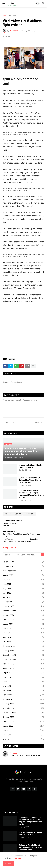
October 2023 (23, 664)
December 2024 (23, 611)
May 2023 (23, 686)
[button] (3, 4)
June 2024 (23, 633)
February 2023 (23, 699)
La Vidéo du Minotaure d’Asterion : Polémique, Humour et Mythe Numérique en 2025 (31, 494)
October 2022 (23, 717)
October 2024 (23, 615)
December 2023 (23, 655)
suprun (6, 525)
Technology (29, 514)
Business (8, 514)
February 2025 (23, 602)
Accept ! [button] (8, 863)
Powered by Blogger (12, 520)
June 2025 (23, 584)
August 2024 (23, 624)
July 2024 (23, 628)
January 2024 (23, 651)
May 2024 (23, 637)
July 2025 (23, 580)
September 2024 (23, 620)
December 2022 (23, 708)
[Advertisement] (23, 331)
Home (5, 16)
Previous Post (9, 423)
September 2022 (23, 722)
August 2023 (23, 673)
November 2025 (23, 562)
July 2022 (23, 730)
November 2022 (23, 713)
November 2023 (23, 659)
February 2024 (23, 646)
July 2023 (23, 677)
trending (13, 16)
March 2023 (23, 695)
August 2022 (23, 726)
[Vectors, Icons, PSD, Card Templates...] (22, 555)
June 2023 (23, 682)
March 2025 (23, 597)
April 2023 (23, 691)
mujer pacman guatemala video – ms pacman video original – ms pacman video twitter (31, 821)
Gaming (18, 514)
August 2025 (23, 575)
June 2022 (23, 735)
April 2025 (23, 593)
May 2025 (23, 589)
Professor (14, 753)
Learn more (17, 858)
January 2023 (23, 704)
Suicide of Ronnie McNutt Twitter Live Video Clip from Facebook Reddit (31, 480)
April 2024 (23, 642)
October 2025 (23, 566)
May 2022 (23, 739)
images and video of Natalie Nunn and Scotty (31, 466)
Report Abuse (11, 547)
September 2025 (23, 571)
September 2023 (23, 668)
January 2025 (23, 606)
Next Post (39, 423)
